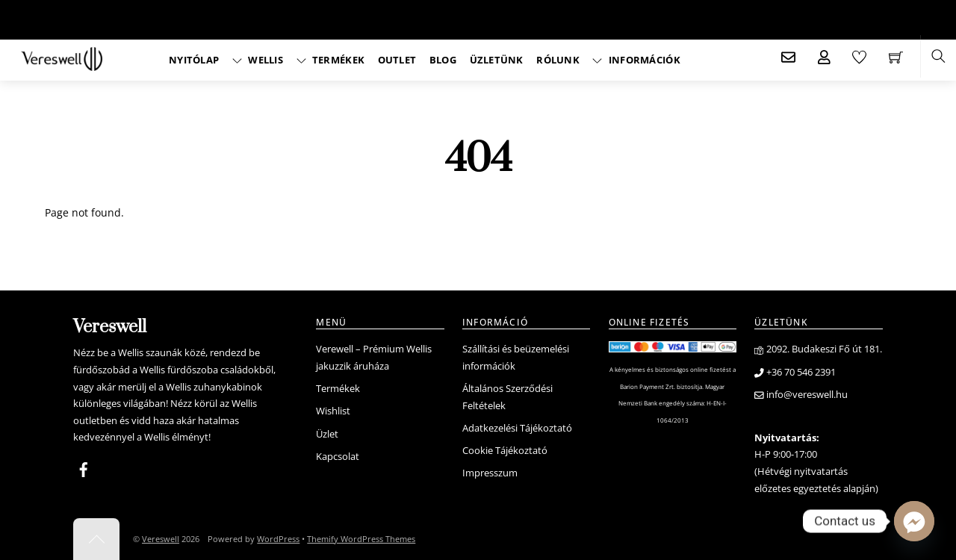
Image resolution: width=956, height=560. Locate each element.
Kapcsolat (338, 457)
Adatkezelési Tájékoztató (517, 428)
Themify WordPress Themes (361, 539)
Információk (636, 60)
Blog (443, 60)
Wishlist (333, 411)
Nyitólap (194, 60)
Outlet (397, 60)
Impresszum (490, 473)
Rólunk (558, 60)
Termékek (331, 60)
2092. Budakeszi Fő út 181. (818, 349)
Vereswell (161, 539)
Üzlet (327, 434)
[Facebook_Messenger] (914, 521)
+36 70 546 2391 (795, 372)
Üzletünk (497, 60)
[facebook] (84, 467)
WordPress (278, 539)
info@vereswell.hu (801, 395)
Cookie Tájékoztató (505, 451)
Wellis (258, 60)
